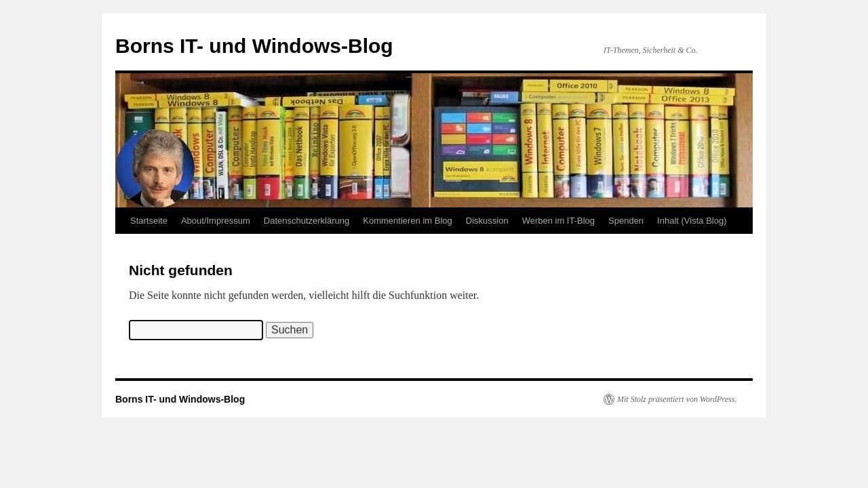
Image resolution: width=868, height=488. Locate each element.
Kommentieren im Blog (408, 221)
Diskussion (487, 221)
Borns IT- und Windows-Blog (254, 46)
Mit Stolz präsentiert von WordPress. (677, 399)
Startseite (149, 221)
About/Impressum (216, 221)
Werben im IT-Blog (558, 221)
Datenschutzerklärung (307, 221)
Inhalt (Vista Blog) (692, 221)
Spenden (626, 221)
